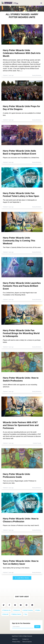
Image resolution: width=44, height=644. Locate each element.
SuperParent (15, 636)
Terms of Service (27, 642)
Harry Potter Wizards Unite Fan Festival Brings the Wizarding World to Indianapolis (21, 333)
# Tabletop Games (16, 614)
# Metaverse (16, 610)
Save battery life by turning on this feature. (16, 568)
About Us (15, 639)
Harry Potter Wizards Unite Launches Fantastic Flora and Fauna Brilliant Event (22, 286)
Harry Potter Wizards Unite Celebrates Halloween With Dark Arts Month (22, 53)
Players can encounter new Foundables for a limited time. (21, 158)
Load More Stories (22, 578)
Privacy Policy (16, 642)
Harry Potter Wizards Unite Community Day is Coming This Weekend (19, 241)
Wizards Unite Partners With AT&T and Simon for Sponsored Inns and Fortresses (21, 425)
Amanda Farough (37, 443)
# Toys (25, 614)
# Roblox (38, 610)
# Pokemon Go (6, 610)
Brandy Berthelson (37, 75)
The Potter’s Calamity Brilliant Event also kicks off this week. (22, 247)
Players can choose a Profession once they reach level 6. (21, 525)
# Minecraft (5, 614)
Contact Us (25, 639)
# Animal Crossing (27, 610)
